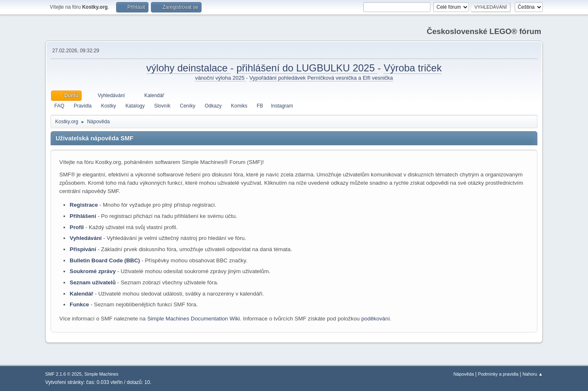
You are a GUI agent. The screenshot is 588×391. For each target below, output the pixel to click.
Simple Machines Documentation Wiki (194, 319)
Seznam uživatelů (93, 282)
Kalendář (81, 294)
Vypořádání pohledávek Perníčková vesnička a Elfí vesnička (321, 78)
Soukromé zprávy (93, 271)
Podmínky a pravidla (498, 374)
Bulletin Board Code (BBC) (105, 260)
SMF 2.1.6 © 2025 (63, 374)
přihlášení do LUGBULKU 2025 (307, 68)
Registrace (84, 205)
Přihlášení (83, 216)
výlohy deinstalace (188, 68)
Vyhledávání (86, 238)
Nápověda (464, 374)
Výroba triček (413, 68)
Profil (77, 227)
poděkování (375, 319)
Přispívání (83, 249)
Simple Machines (101, 374)
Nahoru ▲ (533, 374)
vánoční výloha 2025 (220, 78)
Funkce (79, 304)
